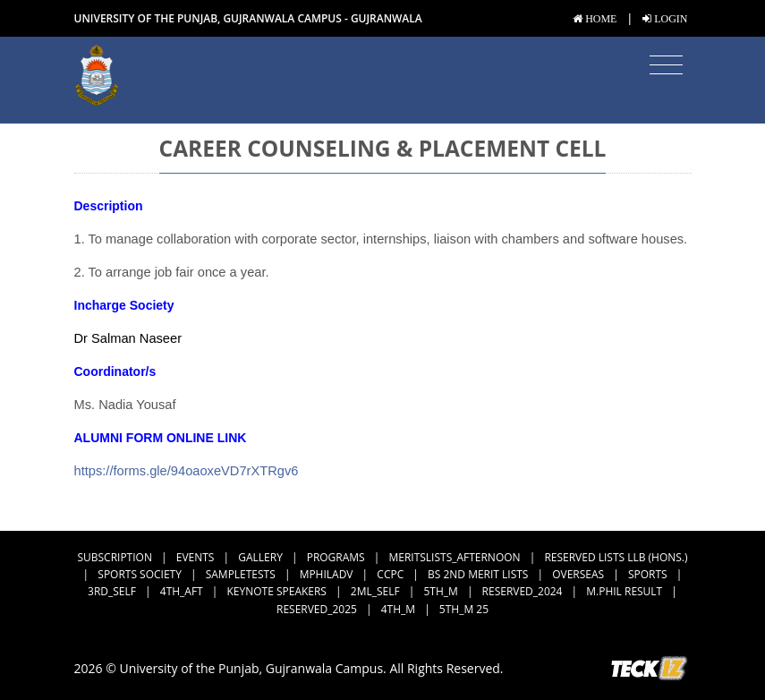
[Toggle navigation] (666, 65)
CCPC (390, 574)
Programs (336, 557)
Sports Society (140, 574)
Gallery (260, 557)
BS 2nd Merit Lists (478, 574)
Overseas (578, 574)
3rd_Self (112, 591)
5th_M (440, 591)
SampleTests (241, 574)
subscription (115, 557)
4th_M (398, 609)
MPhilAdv (327, 574)
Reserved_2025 (317, 609)
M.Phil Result (624, 591)
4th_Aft (182, 591)
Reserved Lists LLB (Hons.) (616, 557)
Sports (648, 574)
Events (195, 557)
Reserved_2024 (523, 591)
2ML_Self (375, 591)
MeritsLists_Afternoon (455, 557)
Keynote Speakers (277, 591)
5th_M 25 (464, 609)
